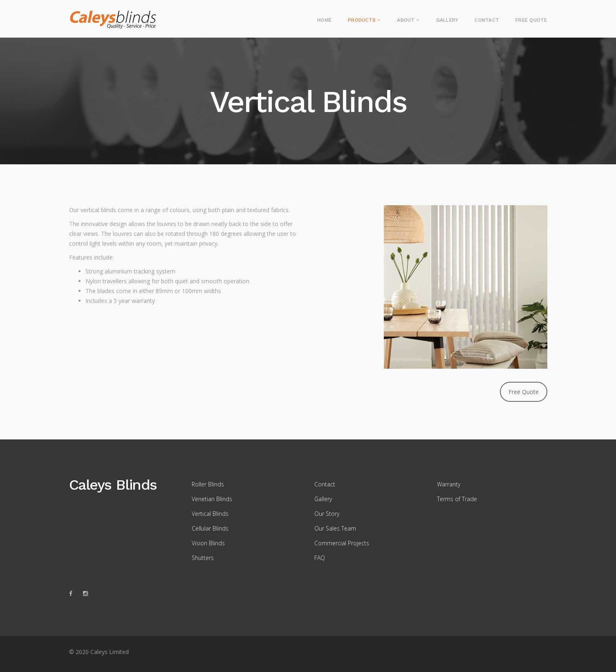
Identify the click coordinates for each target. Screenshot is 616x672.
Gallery (447, 20)
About (406, 20)
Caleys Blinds (113, 485)
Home (324, 20)
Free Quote (531, 20)
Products (362, 20)
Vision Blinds (208, 543)
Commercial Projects (342, 543)
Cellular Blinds (210, 528)
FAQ (320, 558)
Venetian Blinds (212, 499)
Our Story (327, 514)
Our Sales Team (335, 528)
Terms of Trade (457, 499)
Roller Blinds (208, 484)
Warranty (449, 484)
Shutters (203, 558)
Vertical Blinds (210, 514)
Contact (487, 20)
